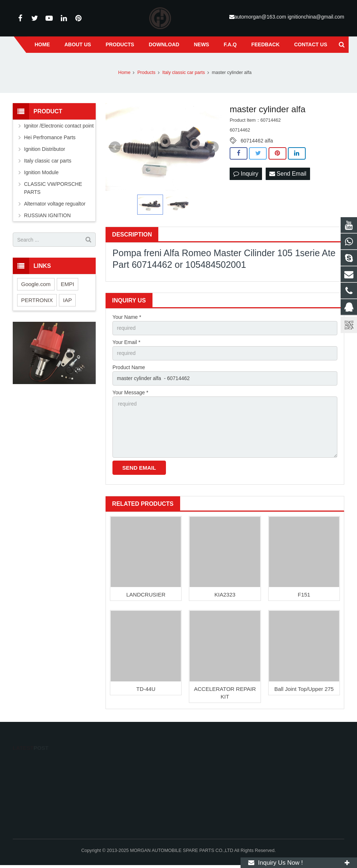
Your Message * (130, 392)
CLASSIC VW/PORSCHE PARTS (53, 188)
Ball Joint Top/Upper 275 (304, 689)
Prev (115, 147)
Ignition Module (41, 172)
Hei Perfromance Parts (50, 137)
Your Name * (127, 317)
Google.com (36, 284)
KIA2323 (225, 595)
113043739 (203, 760)
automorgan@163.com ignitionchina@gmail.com (289, 17)
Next (213, 147)
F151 (304, 595)
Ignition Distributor (45, 149)
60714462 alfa (257, 141)
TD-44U (146, 689)
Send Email (288, 174)
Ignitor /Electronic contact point (59, 126)
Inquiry (246, 174)
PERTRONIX (37, 300)
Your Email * (126, 342)
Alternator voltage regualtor (55, 204)
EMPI (68, 284)
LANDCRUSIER (146, 595)
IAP (67, 300)
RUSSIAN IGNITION (47, 215)
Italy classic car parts (48, 161)
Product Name (129, 367)
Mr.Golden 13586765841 (215, 781)
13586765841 (204, 771)
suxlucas (199, 810)
